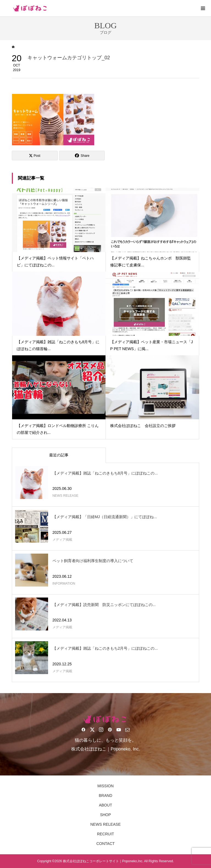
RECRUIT (105, 834)
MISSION (105, 786)
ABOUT (105, 805)
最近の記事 (59, 455)
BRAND (105, 796)
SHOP (105, 815)
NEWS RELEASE (105, 824)
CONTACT (106, 844)
